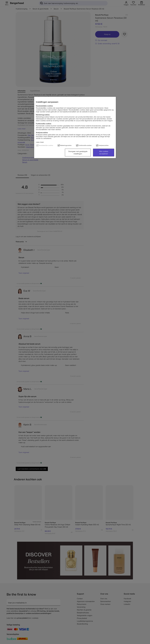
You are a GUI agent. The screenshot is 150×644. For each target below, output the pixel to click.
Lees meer (40, 142)
